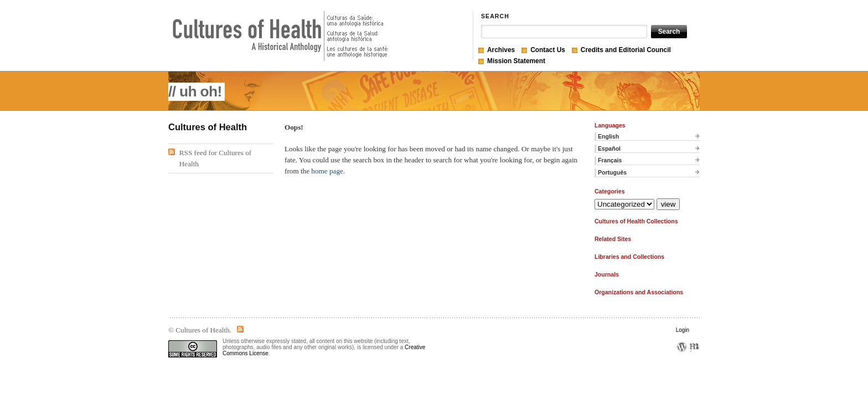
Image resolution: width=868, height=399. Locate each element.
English (608, 136)
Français (610, 160)
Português (612, 172)
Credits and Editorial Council (626, 50)
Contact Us (548, 50)
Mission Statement (516, 61)
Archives (501, 50)
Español (609, 149)
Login (683, 330)
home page (327, 171)
